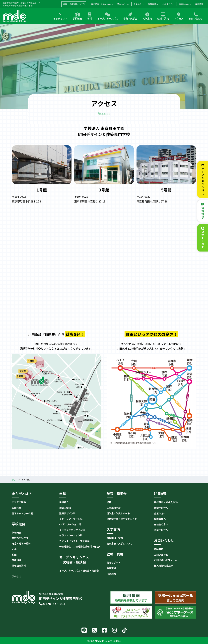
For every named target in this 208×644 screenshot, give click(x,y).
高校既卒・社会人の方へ (167, 502)
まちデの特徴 (19, 502)
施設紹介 (17, 560)
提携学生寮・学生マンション (122, 519)
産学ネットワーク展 (22, 513)
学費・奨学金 (130, 16)
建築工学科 (65, 508)
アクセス (179, 16)
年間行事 (17, 508)
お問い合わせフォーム (166, 560)
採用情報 (199, 4)
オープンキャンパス (108, 16)
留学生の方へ (123, 4)
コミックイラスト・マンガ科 (74, 541)
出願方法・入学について (120, 543)
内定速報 (111, 574)
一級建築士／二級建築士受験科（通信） (80, 546)
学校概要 (77, 16)
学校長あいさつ (20, 538)
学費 (109, 502)
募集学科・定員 (115, 538)
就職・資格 (163, 16)
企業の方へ (139, 4)
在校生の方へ (168, 4)
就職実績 (111, 568)
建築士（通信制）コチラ (74, 4)
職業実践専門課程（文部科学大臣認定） (21, 3)
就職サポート (114, 563)
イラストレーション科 (71, 535)
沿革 (14, 549)
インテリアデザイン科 (71, 519)
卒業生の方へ (185, 4)
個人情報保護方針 (163, 566)
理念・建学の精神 (21, 543)
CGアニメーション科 (70, 524)
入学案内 (147, 16)
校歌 (14, 555)
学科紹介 (64, 502)
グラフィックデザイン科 (72, 530)
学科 (90, 16)
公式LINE (203, 240)
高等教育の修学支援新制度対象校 (18, 5)
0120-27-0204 (52, 604)
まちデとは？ (60, 16)
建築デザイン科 (68, 513)
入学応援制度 (114, 508)
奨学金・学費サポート (118, 513)
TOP (15, 480)
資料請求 (203, 213)
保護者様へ (153, 4)
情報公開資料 (19, 566)
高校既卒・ (102, 4)
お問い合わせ (196, 16)
